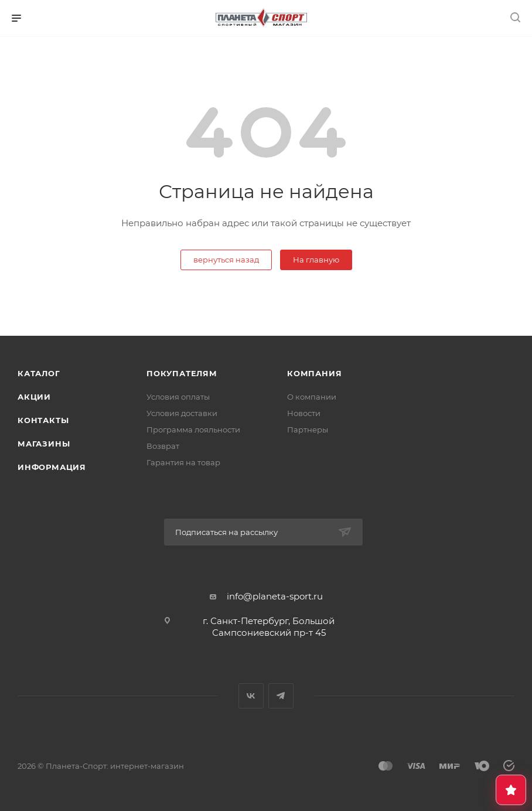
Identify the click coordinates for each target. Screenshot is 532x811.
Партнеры (308, 430)
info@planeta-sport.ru (275, 596)
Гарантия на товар (183, 462)
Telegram (281, 696)
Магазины (44, 444)
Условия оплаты (178, 397)
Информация (52, 467)
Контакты (43, 420)
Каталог (39, 373)
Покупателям (182, 373)
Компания (314, 373)
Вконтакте (251, 696)
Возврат (163, 446)
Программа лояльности (193, 430)
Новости (304, 413)
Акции (34, 397)
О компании (312, 397)
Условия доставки (182, 413)
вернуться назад (226, 260)
